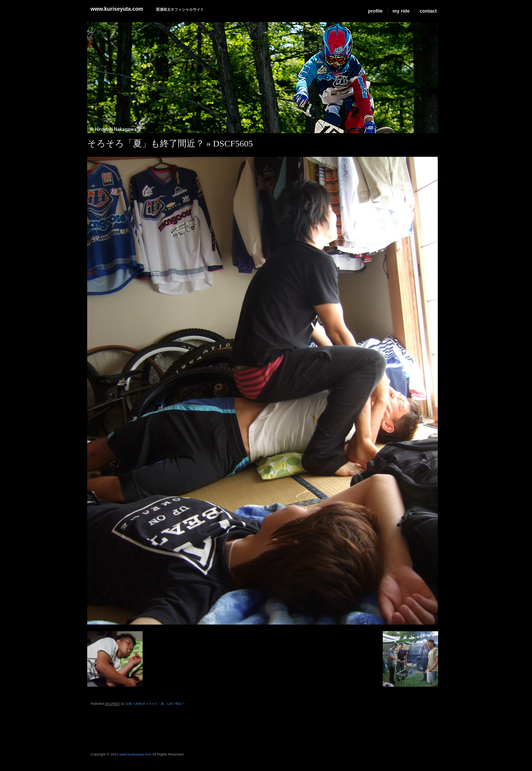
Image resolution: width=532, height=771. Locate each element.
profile (375, 11)
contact (428, 11)
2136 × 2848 (134, 704)
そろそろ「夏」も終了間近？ (146, 143)
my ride (401, 11)
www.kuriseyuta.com (117, 9)
